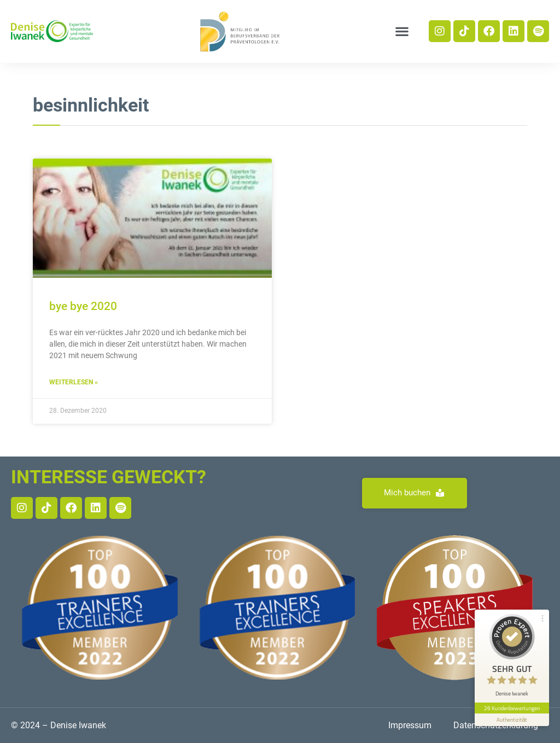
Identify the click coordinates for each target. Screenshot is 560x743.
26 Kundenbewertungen (512, 708)
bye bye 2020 (83, 306)
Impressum (410, 725)
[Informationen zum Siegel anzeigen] (512, 720)
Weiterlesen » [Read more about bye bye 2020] (74, 382)
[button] (402, 31)
